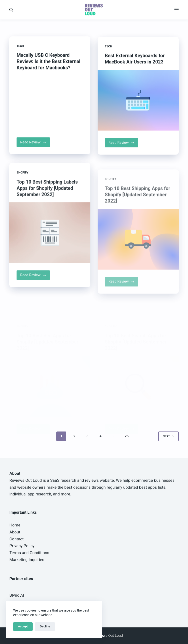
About (15, 532)
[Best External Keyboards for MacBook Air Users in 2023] (138, 102)
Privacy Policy (22, 546)
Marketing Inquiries (27, 560)
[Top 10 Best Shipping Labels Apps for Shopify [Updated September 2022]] (50, 239)
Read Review (35, 144)
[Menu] (176, 10)
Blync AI (17, 595)
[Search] (11, 10)
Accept (23, 626)
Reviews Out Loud (26, 480)
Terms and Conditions (29, 553)
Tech (20, 46)
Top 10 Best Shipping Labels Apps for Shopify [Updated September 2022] (47, 194)
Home (15, 525)
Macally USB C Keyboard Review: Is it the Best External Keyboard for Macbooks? (48, 62)
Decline (45, 626)
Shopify (22, 179)
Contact (16, 539)
